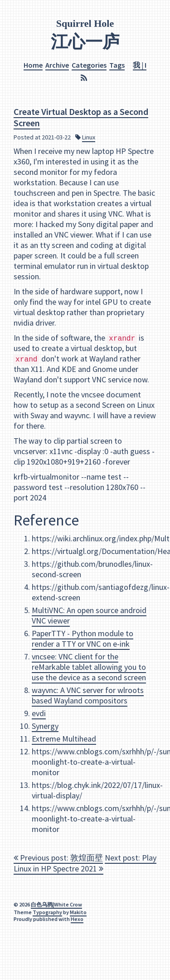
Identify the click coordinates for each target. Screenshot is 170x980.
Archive (57, 64)
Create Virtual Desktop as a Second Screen (81, 117)
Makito (78, 912)
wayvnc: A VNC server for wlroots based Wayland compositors (88, 695)
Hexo (77, 919)
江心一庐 (85, 41)
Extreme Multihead (64, 739)
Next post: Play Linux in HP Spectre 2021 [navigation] (85, 863)
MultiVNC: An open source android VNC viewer (89, 615)
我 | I (140, 64)
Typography (47, 912)
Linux (89, 137)
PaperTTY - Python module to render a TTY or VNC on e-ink (83, 638)
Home (33, 64)
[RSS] (85, 78)
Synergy (45, 726)
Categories (89, 64)
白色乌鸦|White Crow (56, 904)
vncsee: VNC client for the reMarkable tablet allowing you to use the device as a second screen (89, 667)
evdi (39, 713)
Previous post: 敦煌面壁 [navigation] (58, 858)
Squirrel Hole (85, 23)
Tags (117, 64)
